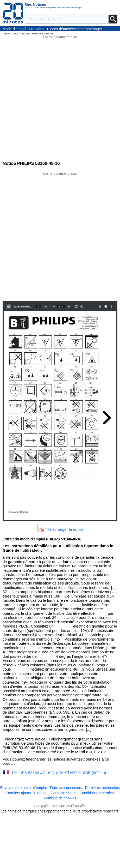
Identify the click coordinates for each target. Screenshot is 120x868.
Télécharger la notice (65, 529)
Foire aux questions (66, 788)
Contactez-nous (64, 793)
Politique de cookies (60, 798)
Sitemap (41, 793)
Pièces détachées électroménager (75, 29)
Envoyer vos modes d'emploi (24, 788)
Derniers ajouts (18, 793)
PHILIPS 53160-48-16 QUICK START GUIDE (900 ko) (59, 773)
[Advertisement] (60, 236)
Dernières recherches (102, 788)
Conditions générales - (98, 793)
